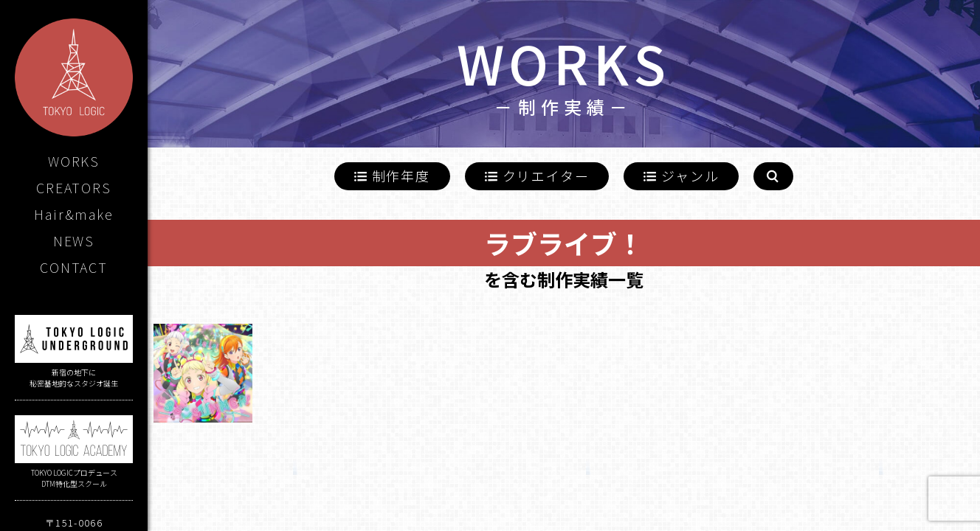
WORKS (74, 161)
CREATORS (73, 187)
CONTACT (74, 267)
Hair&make (73, 214)
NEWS (74, 240)
